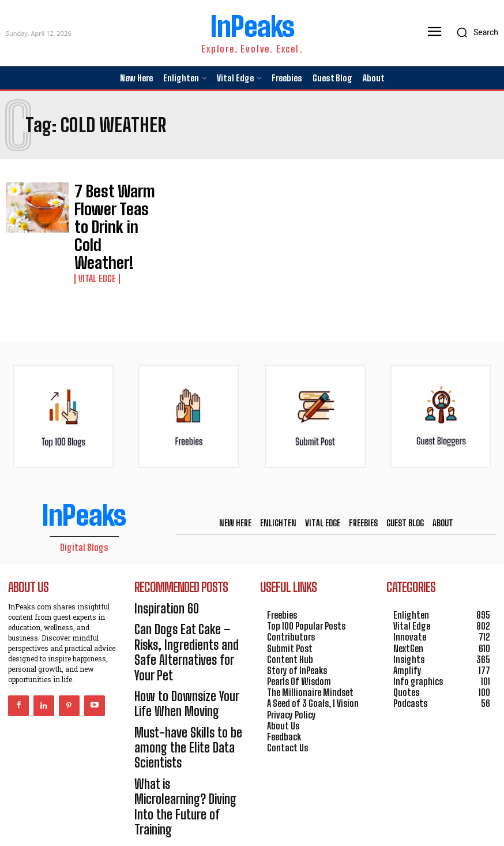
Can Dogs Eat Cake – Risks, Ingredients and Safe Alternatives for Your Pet (183, 582)
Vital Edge (95, 224)
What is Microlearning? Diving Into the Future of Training (180, 688)
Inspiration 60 (160, 554)
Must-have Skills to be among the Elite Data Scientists (176, 649)
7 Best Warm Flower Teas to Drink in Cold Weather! (112, 202)
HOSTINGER (292, 818)
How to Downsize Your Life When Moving (183, 616)
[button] (474, 32)
